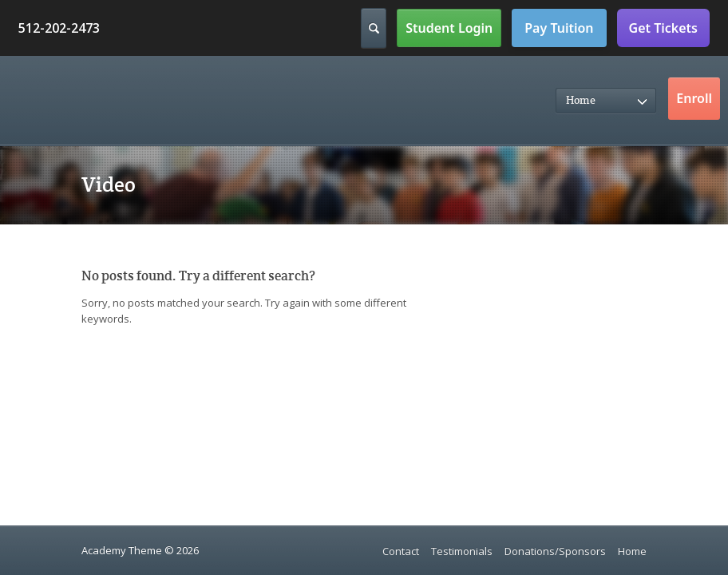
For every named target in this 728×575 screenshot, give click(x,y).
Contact (401, 551)
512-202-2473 (59, 28)
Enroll (694, 98)
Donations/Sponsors (555, 551)
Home (632, 551)
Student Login (449, 28)
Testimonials (462, 551)
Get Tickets (663, 28)
